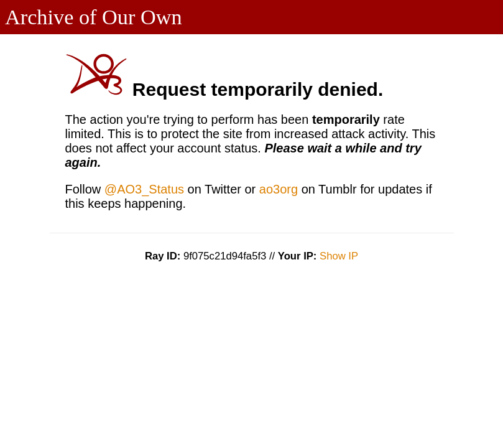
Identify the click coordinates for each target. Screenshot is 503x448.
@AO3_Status (144, 189)
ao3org (279, 189)
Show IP (339, 256)
